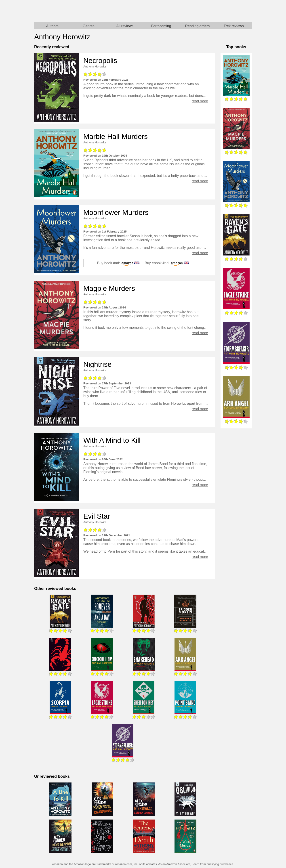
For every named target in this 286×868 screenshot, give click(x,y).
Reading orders (197, 26)
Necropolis (100, 61)
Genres (88, 26)
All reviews (125, 26)
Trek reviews (234, 26)
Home (89, 11)
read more (200, 101)
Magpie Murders (109, 288)
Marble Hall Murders (116, 136)
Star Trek (197, 11)
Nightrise (97, 364)
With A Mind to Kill (112, 440)
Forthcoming (161, 26)
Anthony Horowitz (95, 66)
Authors (52, 26)
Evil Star (97, 516)
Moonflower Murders (116, 212)
